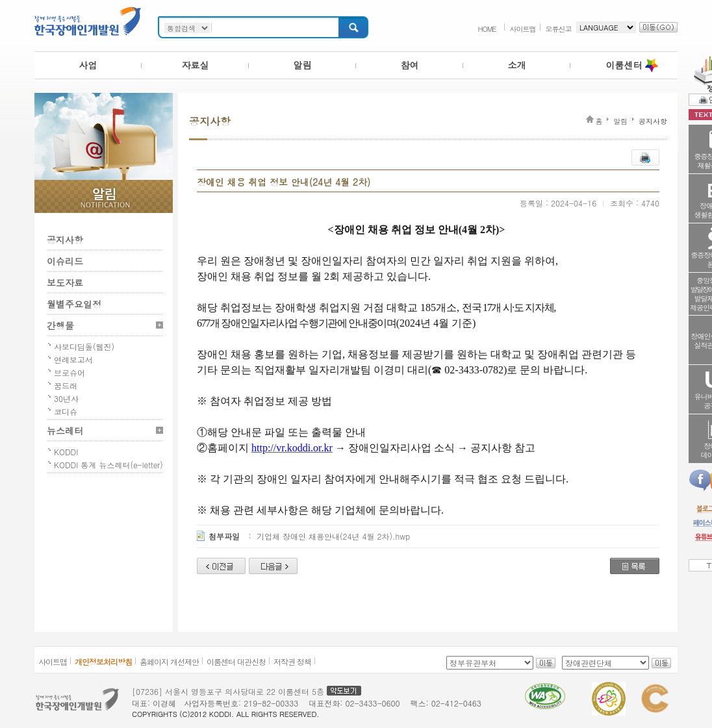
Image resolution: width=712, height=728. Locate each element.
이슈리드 (65, 261)
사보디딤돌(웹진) (84, 346)
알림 (303, 65)
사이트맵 (523, 29)
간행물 (60, 325)
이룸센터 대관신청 (236, 661)
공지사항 (65, 240)
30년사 (66, 398)
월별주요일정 (74, 304)
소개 (517, 65)
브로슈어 (70, 372)
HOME (487, 29)
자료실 (196, 65)
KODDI (66, 452)
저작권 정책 (292, 661)
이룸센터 (624, 65)
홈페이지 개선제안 (169, 661)
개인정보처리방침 (103, 661)
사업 (88, 65)
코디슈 (66, 411)
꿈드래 (66, 385)
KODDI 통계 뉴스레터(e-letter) (108, 465)
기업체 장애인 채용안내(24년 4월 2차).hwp (333, 536)
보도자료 (65, 282)
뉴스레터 (65, 431)
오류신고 (559, 29)
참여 (410, 65)
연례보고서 (73, 359)
